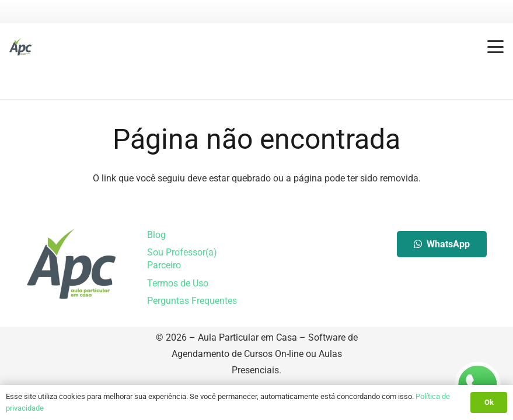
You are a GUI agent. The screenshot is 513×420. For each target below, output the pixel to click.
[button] (495, 47)
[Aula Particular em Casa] (20, 47)
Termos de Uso (178, 283)
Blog (156, 235)
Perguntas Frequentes (192, 301)
